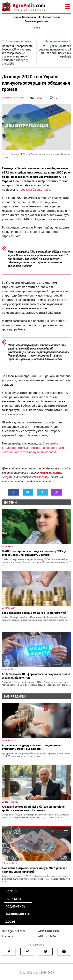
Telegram (8, 477)
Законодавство (18, 914)
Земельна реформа (37, 21)
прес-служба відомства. (35, 189)
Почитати (13, 899)
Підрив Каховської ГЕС (27, 17)
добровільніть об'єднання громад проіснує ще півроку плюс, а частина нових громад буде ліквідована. (35, 448)
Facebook (45, 473)
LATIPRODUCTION (48, 931)
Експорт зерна (52, 17)
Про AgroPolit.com (13, 931)
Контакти (8, 936)
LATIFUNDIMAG (46, 936)
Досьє (10, 922)
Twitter (57, 473)
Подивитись (15, 906)
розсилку (43, 477)
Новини (11, 891)
